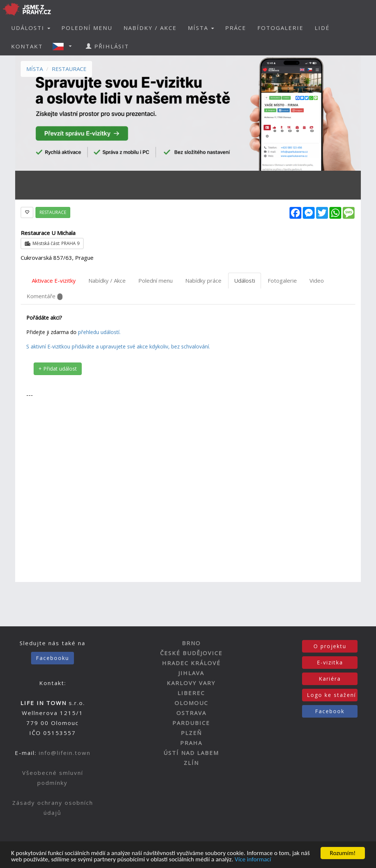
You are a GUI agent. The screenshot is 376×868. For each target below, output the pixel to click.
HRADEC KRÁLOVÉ (191, 663)
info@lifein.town (65, 753)
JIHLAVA (191, 673)
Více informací (253, 862)
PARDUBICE (191, 723)
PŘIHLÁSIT (107, 46)
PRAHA (191, 743)
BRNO (191, 643)
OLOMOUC (191, 703)
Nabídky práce (203, 280)
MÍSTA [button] (201, 28)
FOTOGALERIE (280, 28)
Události (245, 280)
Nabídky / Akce (107, 280)
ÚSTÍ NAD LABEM (191, 753)
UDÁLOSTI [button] (31, 28)
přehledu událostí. (99, 332)
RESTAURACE (69, 69)
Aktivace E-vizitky (54, 280)
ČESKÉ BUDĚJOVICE (191, 653)
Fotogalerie (282, 280)
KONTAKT (27, 46)
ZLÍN (191, 763)
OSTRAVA (191, 713)
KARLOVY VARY (191, 683)
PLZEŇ (191, 733)
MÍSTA (35, 69)
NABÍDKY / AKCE (150, 28)
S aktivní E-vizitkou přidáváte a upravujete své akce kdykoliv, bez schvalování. (118, 346)
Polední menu (155, 280)
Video (317, 280)
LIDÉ (322, 28)
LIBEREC (191, 693)
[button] (64, 46)
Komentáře (45, 296)
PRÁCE (236, 28)
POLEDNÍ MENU (87, 28)
